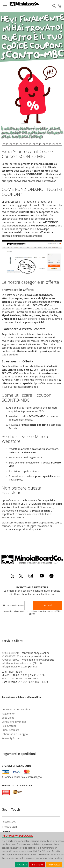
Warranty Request (12, 738)
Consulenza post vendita (16, 709)
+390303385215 (11, 653)
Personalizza (54, 865)
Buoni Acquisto (10, 730)
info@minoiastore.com (15, 667)
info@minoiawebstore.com (17, 663)
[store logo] (24, 4)
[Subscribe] (48, 605)
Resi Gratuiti (9, 726)
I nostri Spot (9, 822)
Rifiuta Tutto (37, 865)
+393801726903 (11, 660)
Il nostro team (10, 827)
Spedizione (8, 718)
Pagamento (8, 714)
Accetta (23, 865)
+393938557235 (11, 656)
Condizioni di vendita (14, 722)
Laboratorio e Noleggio (15, 734)
